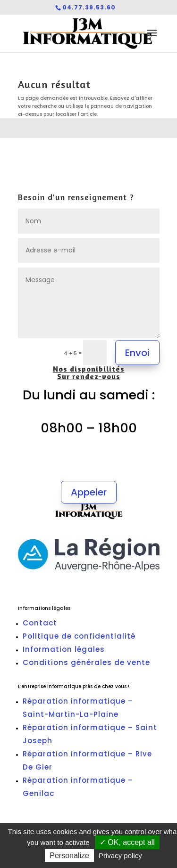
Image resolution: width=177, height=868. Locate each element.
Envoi (137, 353)
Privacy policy (120, 856)
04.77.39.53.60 (89, 7)
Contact (40, 623)
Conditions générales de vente (86, 662)
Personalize (69, 856)
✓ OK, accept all (127, 842)
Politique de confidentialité (79, 636)
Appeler (89, 492)
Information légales (64, 649)
